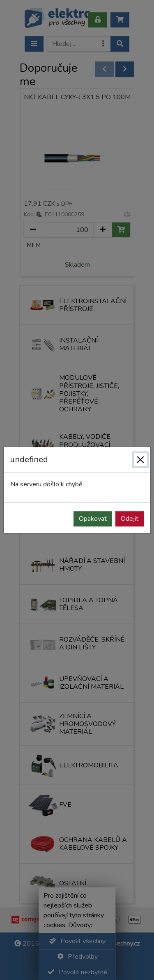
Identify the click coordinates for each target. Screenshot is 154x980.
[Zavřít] (140, 460)
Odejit (130, 519)
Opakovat (93, 519)
